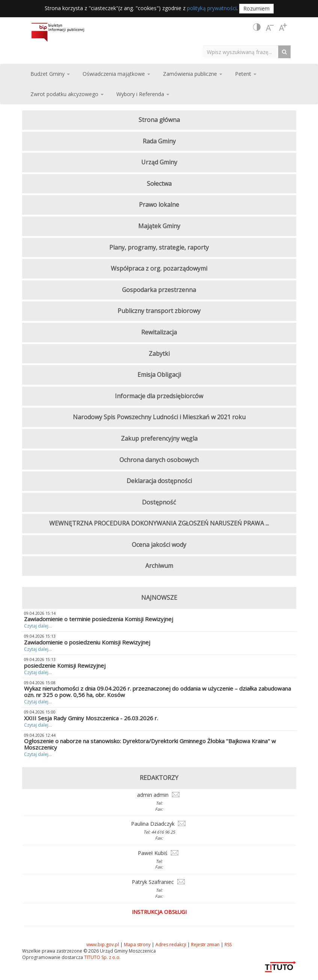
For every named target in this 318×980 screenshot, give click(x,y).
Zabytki (159, 354)
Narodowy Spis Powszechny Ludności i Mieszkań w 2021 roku (159, 417)
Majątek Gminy (159, 226)
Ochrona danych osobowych (159, 460)
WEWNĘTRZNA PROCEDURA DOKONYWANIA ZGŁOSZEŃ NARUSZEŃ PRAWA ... (159, 523)
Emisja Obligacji (159, 375)
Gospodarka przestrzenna (159, 290)
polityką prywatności (212, 8)
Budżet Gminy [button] (50, 74)
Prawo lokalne (159, 205)
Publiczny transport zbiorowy (159, 311)
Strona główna (159, 120)
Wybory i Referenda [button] (143, 94)
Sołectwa (159, 184)
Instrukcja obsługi (159, 912)
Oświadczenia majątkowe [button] (116, 74)
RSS (228, 945)
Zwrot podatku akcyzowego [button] (67, 94)
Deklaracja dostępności (159, 481)
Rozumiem (256, 8)
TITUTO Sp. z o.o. (102, 957)
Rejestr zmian (205, 945)
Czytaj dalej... (38, 626)
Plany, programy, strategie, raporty (159, 247)
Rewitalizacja (159, 332)
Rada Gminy (159, 141)
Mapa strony (137, 945)
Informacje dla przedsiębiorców (159, 396)
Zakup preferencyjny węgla (159, 438)
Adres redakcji (171, 945)
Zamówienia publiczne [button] (193, 74)
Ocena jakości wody (159, 545)
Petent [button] (246, 74)
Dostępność (159, 502)
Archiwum (159, 566)
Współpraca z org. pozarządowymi (159, 268)
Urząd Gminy (159, 162)
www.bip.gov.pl (103, 945)
